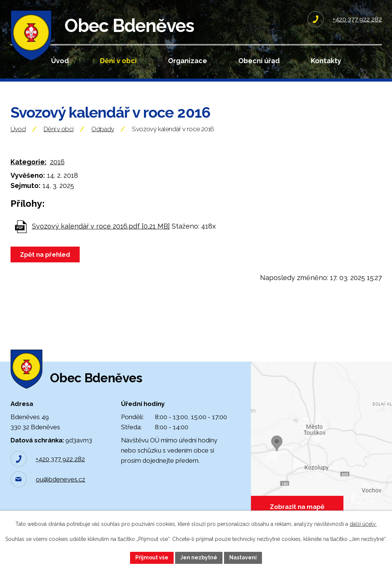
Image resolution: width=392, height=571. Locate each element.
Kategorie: (29, 162)
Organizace (188, 61)
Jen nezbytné (199, 557)
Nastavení (243, 557)
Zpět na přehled (45, 254)
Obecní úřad (259, 61)
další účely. (363, 524)
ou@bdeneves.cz (61, 479)
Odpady (103, 129)
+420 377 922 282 (60, 459)
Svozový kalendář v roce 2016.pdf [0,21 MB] (101, 226)
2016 (57, 162)
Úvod (60, 61)
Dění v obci (118, 61)
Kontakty (326, 61)
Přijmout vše (152, 557)
